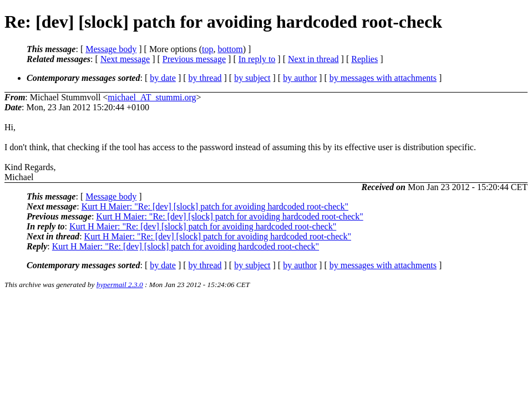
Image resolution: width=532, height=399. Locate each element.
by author (300, 78)
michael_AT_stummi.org (152, 97)
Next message (125, 59)
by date (163, 78)
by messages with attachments (383, 78)
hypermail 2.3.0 (120, 285)
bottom (230, 49)
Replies (364, 59)
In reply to (257, 59)
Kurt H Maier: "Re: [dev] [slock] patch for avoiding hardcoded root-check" (215, 206)
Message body (111, 49)
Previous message (194, 59)
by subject (252, 78)
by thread (205, 78)
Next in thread (313, 59)
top (207, 49)
